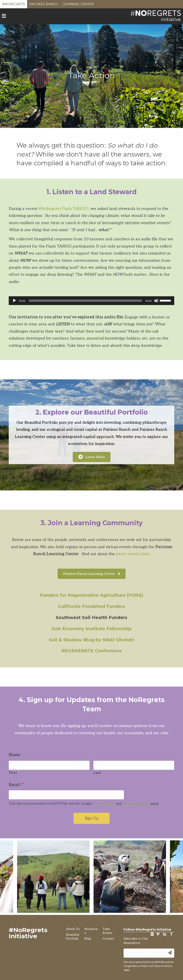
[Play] (14, 301)
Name (15, 755)
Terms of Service (136, 802)
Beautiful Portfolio (41, 423)
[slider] (85, 301)
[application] (91, 301)
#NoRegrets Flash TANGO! (64, 209)
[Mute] (156, 301)
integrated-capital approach (88, 437)
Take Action (107, 929)
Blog (88, 937)
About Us (73, 927)
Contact (108, 937)
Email (16, 784)
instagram (152, 933)
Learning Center (78, 5)
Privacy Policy (104, 802)
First (13, 772)
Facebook (171, 933)
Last (97, 772)
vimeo (158, 933)
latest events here (133, 554)
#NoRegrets (14, 5)
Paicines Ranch (44, 5)
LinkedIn (165, 933)
